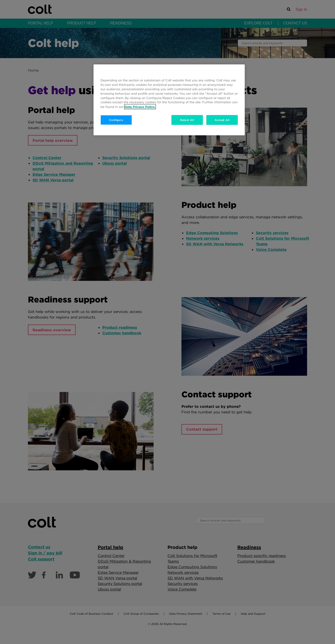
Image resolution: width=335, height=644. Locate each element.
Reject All (187, 120)
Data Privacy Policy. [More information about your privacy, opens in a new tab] (140, 107)
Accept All (222, 120)
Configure (116, 120)
